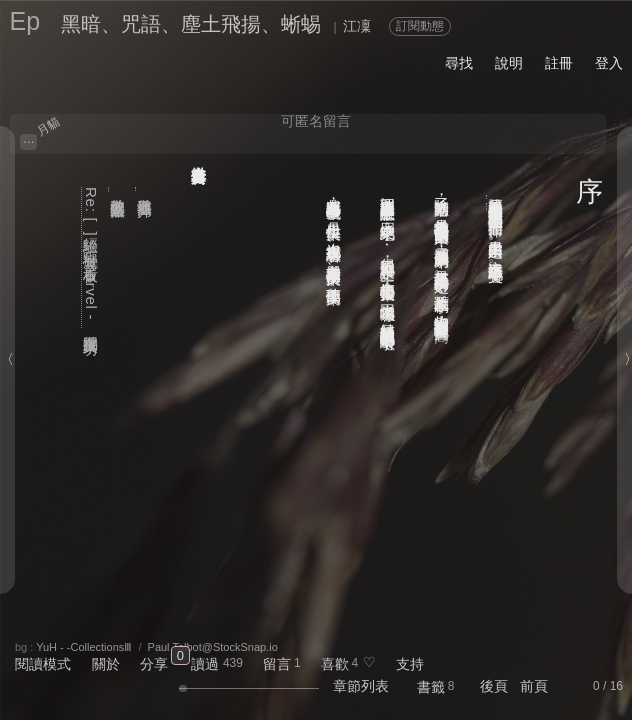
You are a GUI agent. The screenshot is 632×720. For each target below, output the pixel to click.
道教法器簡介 (145, 189)
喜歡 (335, 664)
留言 (277, 664)
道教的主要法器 (118, 189)
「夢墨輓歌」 (496, 197)
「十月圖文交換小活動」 (496, 207)
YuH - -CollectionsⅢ (84, 647)
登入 (609, 63)
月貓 (49, 126)
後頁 (494, 686)
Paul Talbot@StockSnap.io (213, 647)
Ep (24, 21)
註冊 (559, 63)
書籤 (431, 687)
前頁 (534, 686)
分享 (154, 664)
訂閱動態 (420, 26)
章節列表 (361, 686)
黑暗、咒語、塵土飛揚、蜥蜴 (191, 24)
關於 (106, 664)
